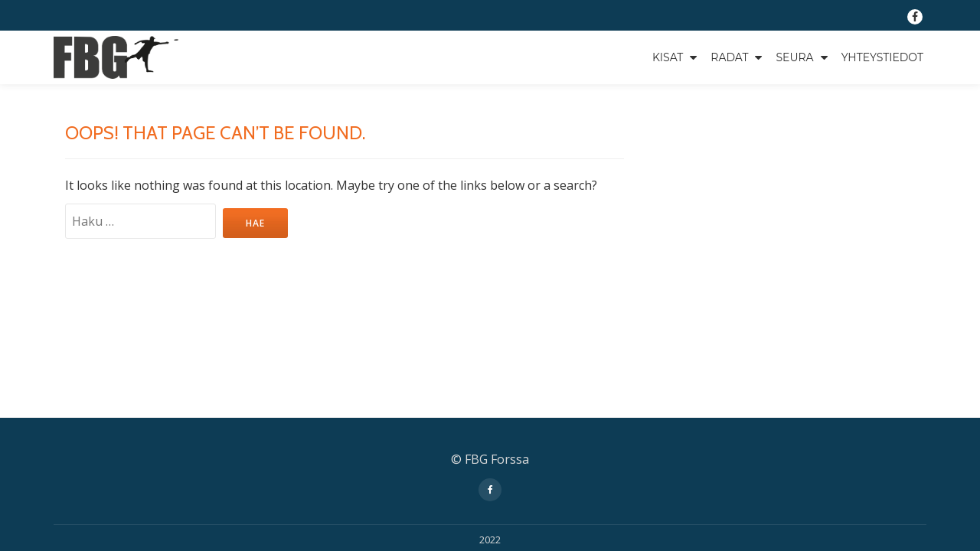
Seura (794, 57)
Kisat (668, 57)
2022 (490, 373)
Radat (729, 57)
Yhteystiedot (882, 57)
